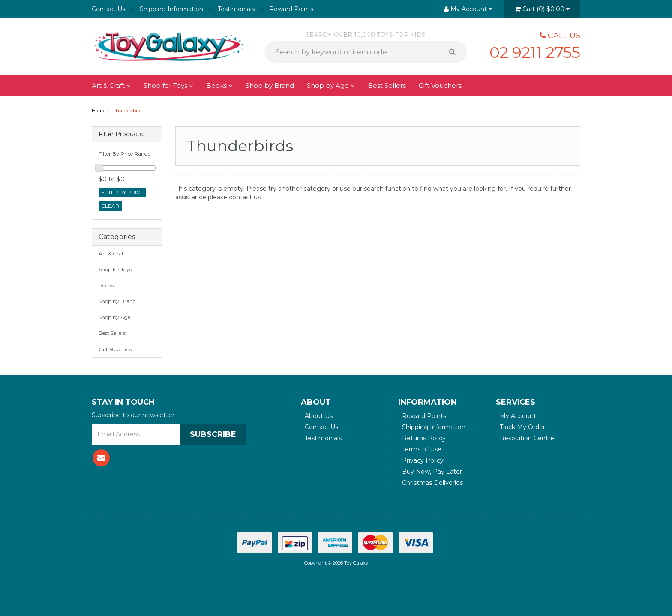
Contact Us (108, 9)
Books (219, 86)
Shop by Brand (270, 86)
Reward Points (291, 9)
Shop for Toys (168, 86)
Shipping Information (171, 9)
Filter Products (121, 134)
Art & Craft (111, 86)
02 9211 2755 (535, 52)
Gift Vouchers (440, 86)
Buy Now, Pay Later (430, 472)
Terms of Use (420, 449)
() (542, 9)
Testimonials (236, 9)
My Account (516, 416)
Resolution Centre (525, 438)
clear (110, 206)
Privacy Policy (421, 460)
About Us (317, 416)
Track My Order (520, 427)
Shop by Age (331, 86)
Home (99, 111)
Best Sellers (387, 86)
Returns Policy (422, 438)
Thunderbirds (128, 111)
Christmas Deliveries (430, 483)
